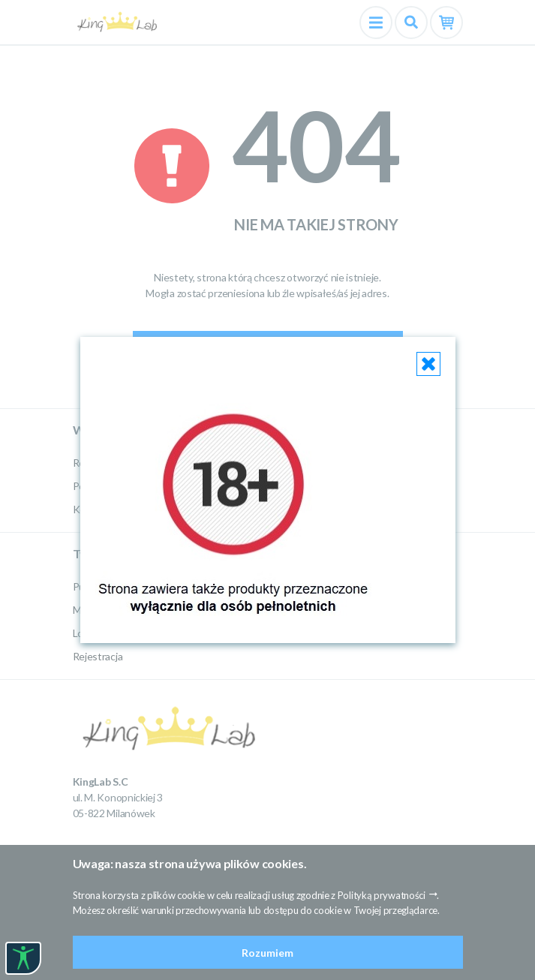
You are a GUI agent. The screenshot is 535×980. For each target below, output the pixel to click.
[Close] (428, 364)
